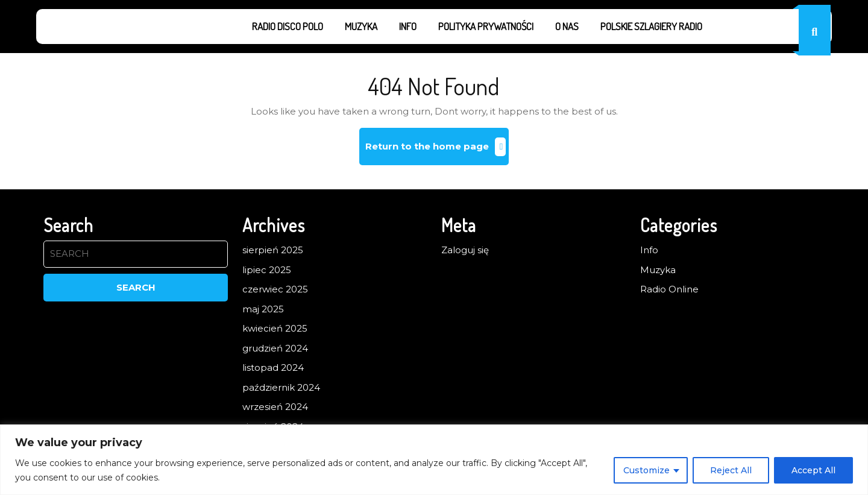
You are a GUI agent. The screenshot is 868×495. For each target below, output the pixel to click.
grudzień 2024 (275, 348)
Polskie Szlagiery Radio (651, 26)
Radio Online (669, 289)
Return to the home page (437, 151)
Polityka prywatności (486, 26)
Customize (646, 470)
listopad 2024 (273, 367)
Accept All (813, 470)
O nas (567, 26)
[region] (434, 460)
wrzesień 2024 (275, 407)
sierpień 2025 (273, 250)
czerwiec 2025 (275, 289)
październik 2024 (281, 387)
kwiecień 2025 (275, 328)
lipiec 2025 (267, 270)
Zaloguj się (465, 250)
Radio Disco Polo (288, 26)
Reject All (731, 470)
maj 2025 (263, 309)
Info (408, 26)
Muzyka (361, 26)
